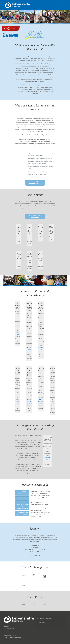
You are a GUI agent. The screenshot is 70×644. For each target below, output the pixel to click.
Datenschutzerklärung (45, 618)
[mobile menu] (63, 5)
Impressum (42, 622)
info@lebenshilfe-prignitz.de (15, 637)
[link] (11, 28)
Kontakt (41, 626)
